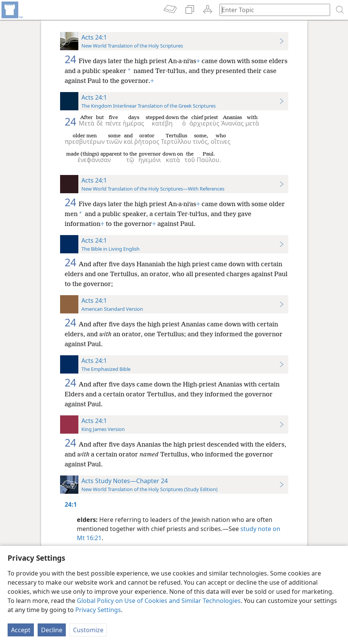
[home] (11, 10)
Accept (21, 630)
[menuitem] (11, 10)
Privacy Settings (98, 610)
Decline (52, 630)
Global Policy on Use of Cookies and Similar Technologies (159, 601)
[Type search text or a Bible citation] (271, 10)
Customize (88, 630)
